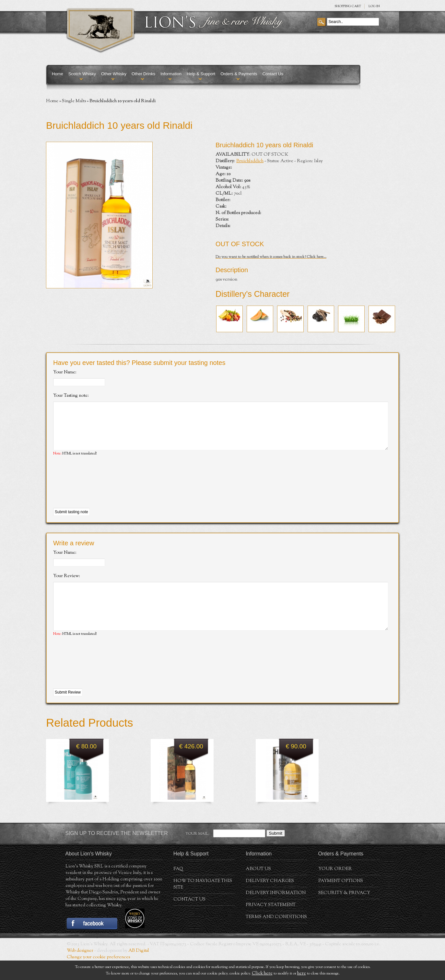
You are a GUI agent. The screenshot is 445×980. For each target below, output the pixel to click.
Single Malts (74, 101)
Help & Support (201, 74)
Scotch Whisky (82, 74)
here (302, 974)
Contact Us (273, 74)
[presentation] (102, 492)
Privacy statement (271, 925)
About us (258, 889)
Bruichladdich (250, 161)
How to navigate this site (203, 904)
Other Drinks (143, 74)
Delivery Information (276, 913)
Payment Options (341, 901)
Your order (335, 889)
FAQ (178, 889)
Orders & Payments (239, 74)
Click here (262, 974)
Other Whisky (114, 74)
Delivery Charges (270, 901)
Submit (276, 853)
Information (171, 74)
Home (58, 74)
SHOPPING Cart (348, 6)
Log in (374, 6)
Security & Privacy (344, 913)
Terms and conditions (276, 937)
